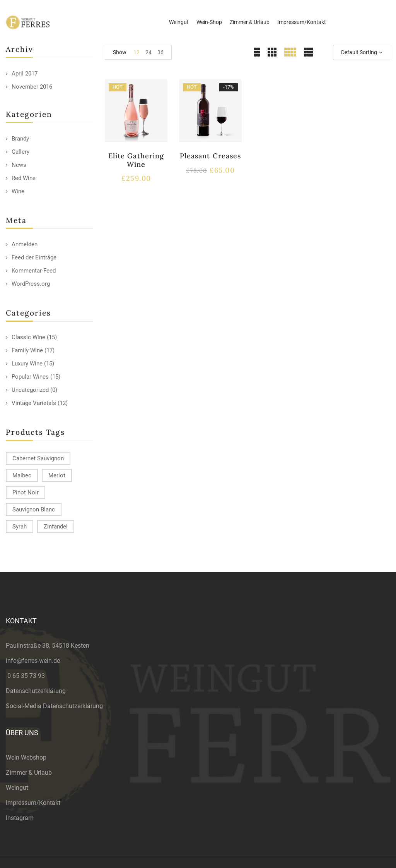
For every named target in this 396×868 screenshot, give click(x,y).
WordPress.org (31, 284)
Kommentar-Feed (34, 271)
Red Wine (24, 178)
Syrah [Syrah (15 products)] (20, 527)
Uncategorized (30, 390)
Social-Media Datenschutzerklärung (54, 706)
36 (160, 52)
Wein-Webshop (26, 757)
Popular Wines (30, 377)
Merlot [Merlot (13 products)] (57, 475)
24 (148, 52)
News (19, 165)
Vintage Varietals (34, 403)
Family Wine (27, 350)
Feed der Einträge (34, 257)
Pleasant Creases (210, 156)
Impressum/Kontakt (33, 803)
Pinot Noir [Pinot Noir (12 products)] (26, 492)
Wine (18, 191)
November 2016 (32, 87)
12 (137, 52)
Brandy (20, 139)
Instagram (20, 818)
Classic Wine (28, 337)
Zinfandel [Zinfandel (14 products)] (56, 527)
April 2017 (25, 74)
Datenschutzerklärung (36, 691)
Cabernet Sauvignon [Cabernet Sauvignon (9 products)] (38, 458)
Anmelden (25, 244)
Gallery (20, 152)
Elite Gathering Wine (136, 160)
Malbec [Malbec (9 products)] (22, 475)
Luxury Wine (27, 364)
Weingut (17, 788)
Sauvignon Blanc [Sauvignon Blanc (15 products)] (34, 509)
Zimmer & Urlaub (29, 773)
